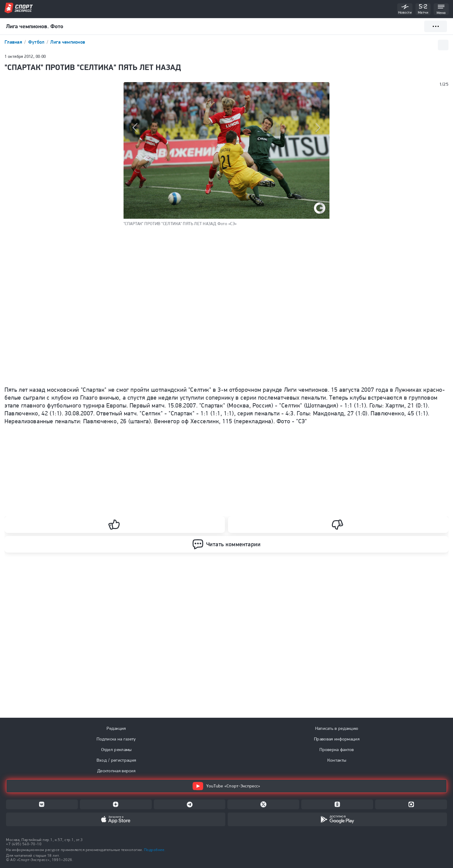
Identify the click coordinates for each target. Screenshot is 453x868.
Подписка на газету (116, 739)
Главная (14, 42)
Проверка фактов (337, 750)
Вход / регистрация (116, 760)
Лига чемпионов (68, 42)
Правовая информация (337, 739)
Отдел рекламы (116, 750)
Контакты (337, 760)
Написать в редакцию (337, 728)
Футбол (37, 42)
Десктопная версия (116, 771)
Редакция (116, 728)
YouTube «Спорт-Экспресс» (226, 786)
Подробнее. (155, 850)
